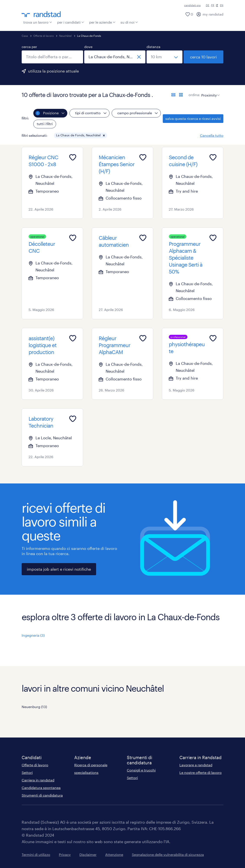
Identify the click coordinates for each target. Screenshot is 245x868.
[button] (104, 135)
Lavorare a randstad (196, 765)
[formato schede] (181, 95)
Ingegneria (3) (33, 635)
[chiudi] (139, 57)
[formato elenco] (173, 95)
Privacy (65, 854)
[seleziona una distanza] (164, 57)
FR (213, 5)
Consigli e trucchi (141, 770)
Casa (25, 36)
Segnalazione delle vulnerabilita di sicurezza (168, 854)
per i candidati (71, 22)
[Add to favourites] (73, 157)
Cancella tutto (212, 135)
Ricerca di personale (91, 765)
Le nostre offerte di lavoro (201, 772)
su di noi (129, 22)
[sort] (210, 92)
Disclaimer (88, 854)
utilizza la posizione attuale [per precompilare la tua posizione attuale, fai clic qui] (53, 71)
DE (208, 5)
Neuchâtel (65, 36)
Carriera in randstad (38, 780)
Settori (27, 772)
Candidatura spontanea (41, 788)
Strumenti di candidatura (42, 795)
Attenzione (114, 854)
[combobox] (52, 57)
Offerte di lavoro (44, 36)
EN (222, 5)
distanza (153, 47)
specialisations (86, 772)
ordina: (194, 95)
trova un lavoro (38, 22)
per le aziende (102, 22)
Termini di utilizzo (36, 854)
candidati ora (192, 5)
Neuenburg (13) (34, 707)
